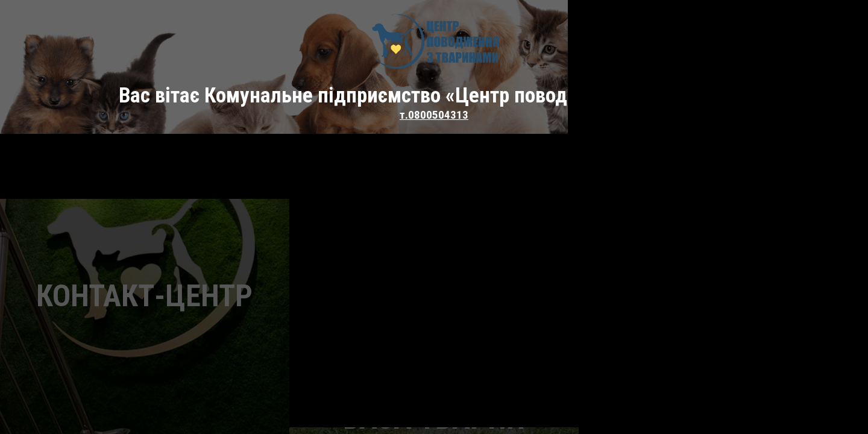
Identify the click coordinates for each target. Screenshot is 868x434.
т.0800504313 (434, 115)
